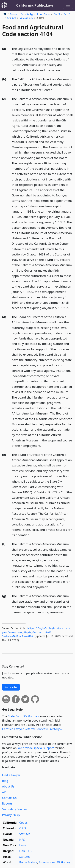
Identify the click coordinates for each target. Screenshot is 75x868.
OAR (22, 851)
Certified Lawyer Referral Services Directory (31, 729)
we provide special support (36, 748)
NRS (22, 840)
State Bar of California (22, 716)
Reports (7, 803)
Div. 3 (57, 14)
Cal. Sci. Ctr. (26, 18)
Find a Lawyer (11, 775)
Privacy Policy (11, 815)
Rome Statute (28, 862)
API (4, 792)
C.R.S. (23, 828)
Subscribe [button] (11, 687)
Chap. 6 (11, 18)
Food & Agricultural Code (35, 14)
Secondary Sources (15, 809)
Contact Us (9, 798)
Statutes (25, 834)
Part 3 (67, 14)
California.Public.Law (35, 5)
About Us (8, 786)
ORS (29, 851)
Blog (5, 781)
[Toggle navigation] (68, 5)
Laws (23, 845)
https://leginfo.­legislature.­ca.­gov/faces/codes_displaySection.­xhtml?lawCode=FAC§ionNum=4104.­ (36, 632)
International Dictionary (55, 862)
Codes (13, 14)
